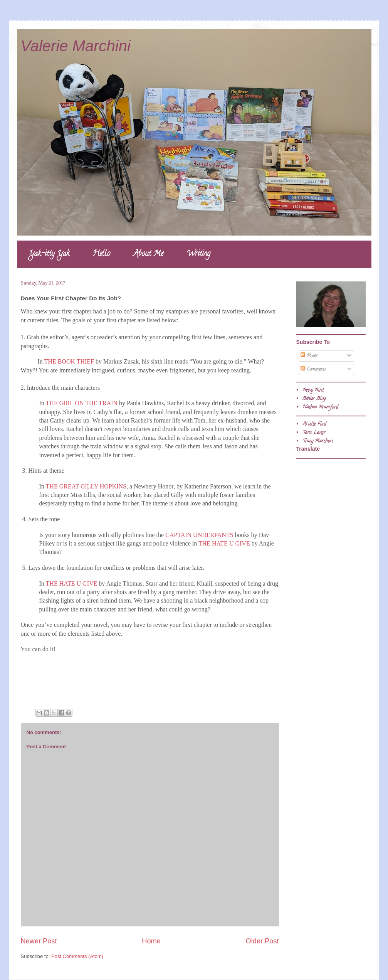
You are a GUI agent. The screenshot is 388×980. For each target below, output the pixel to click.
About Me (148, 254)
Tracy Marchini (318, 441)
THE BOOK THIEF (69, 361)
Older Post (262, 941)
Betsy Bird (313, 390)
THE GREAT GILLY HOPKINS (86, 486)
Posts (309, 356)
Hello (101, 254)
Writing (198, 254)
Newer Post (39, 941)
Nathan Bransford (320, 407)
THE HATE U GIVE (224, 543)
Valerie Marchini (76, 46)
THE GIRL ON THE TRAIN (82, 403)
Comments (313, 370)
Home (151, 941)
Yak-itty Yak (49, 254)
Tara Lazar (314, 433)
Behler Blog (314, 399)
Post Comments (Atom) (77, 956)
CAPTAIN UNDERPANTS (199, 535)
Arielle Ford (314, 424)
